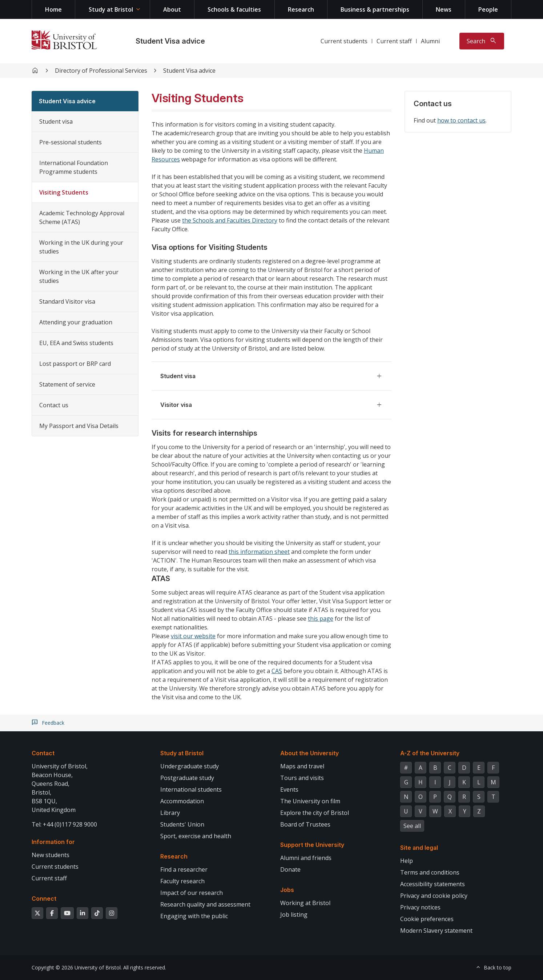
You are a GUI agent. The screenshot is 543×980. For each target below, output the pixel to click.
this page (321, 619)
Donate (290, 869)
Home (53, 9)
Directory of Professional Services (101, 71)
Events (289, 789)
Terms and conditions (430, 872)
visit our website (193, 636)
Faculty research (182, 881)
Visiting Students (64, 192)
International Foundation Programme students (74, 167)
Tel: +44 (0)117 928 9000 (64, 824)
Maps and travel (302, 766)
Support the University (312, 845)
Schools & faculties (234, 9)
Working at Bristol (305, 903)
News (444, 9)
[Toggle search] (482, 41)
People (488, 9)
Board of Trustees (305, 824)
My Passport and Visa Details (79, 426)
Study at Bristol (111, 9)
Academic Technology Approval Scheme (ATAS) (82, 217)
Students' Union (182, 824)
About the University (309, 753)
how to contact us (461, 120)
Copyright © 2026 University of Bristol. (77, 967)
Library (170, 813)
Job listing (294, 915)
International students (191, 789)
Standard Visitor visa (67, 301)
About (172, 9)
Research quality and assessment (205, 904)
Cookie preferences (427, 919)
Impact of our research (192, 893)
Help (407, 861)
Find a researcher (184, 869)
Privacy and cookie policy (434, 896)
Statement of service (67, 384)
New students (51, 855)
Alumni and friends (306, 858)
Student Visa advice (170, 41)
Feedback (53, 723)
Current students (344, 41)
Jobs (287, 890)
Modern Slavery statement (436, 931)
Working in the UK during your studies (81, 247)
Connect (44, 899)
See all (412, 826)
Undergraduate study (190, 766)
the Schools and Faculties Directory (230, 220)
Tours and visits (302, 778)
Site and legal (419, 848)
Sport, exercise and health (196, 836)
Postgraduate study (187, 778)
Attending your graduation (76, 322)
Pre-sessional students (71, 142)
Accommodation (182, 801)
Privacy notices (420, 907)
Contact (43, 753)
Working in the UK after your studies (79, 276)
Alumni (430, 41)
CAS (277, 671)
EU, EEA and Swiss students (76, 343)
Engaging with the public (194, 916)
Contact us (54, 405)
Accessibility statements (433, 884)
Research (301, 9)
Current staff (394, 41)
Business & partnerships (375, 9)
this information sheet (259, 552)
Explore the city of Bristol (315, 813)
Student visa (56, 121)
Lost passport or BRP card (75, 364)
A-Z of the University (430, 753)
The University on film (310, 801)
